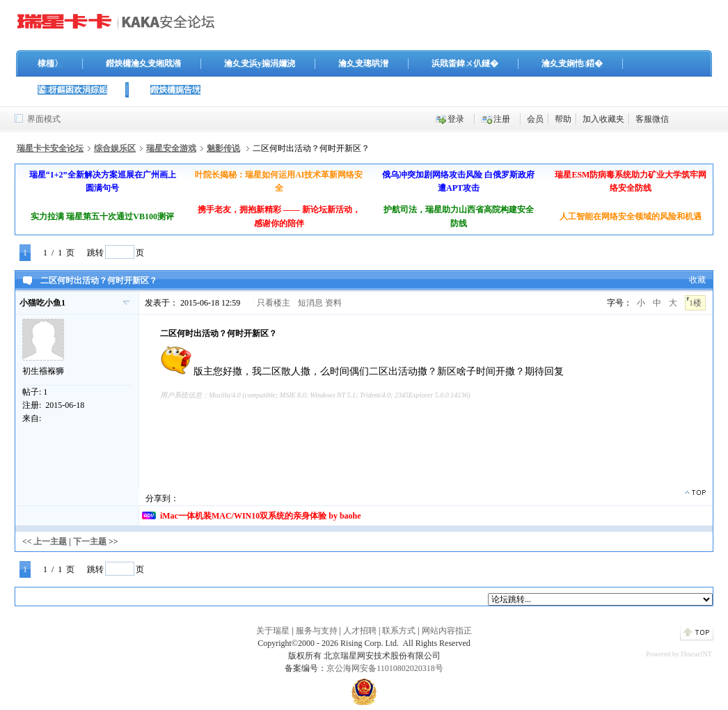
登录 (456, 119)
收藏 (697, 280)
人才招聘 (360, 631)
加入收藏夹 (603, 119)
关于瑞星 (273, 631)
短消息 (310, 303)
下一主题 (90, 542)
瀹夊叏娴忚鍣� (572, 63)
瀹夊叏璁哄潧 (363, 63)
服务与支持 (317, 631)
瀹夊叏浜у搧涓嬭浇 (260, 63)
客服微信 (652, 119)
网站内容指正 (447, 631)
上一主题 (50, 542)
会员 (535, 119)
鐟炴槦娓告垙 (175, 90)
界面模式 (44, 119)
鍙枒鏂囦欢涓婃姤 (72, 90)
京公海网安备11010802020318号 (385, 668)
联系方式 (399, 631)
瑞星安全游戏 (171, 148)
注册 (502, 119)
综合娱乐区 (115, 148)
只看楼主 (274, 303)
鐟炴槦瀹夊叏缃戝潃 (143, 63)
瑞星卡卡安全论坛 (50, 148)
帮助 (563, 119)
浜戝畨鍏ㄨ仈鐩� (465, 63)
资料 (333, 303)
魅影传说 (223, 148)
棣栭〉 (50, 63)
